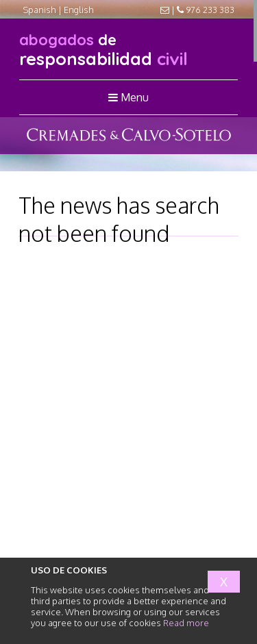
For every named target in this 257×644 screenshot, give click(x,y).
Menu (128, 97)
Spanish (39, 10)
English (79, 10)
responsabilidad (103, 50)
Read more (186, 623)
